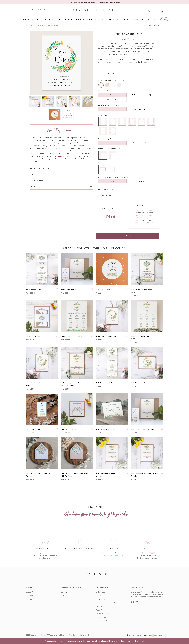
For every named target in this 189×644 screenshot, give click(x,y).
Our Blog (29, 599)
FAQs (154, 19)
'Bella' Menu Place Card (105, 430)
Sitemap (29, 603)
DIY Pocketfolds (130, 19)
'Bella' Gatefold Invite (69, 290)
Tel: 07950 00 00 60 (148, 553)
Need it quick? (101, 599)
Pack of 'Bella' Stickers (105, 290)
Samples (145, 19)
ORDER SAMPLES (39, 10)
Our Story (29, 596)
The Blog (165, 19)
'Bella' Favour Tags (33, 430)
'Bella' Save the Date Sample (142, 383)
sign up (137, 602)
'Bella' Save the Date (53, 25)
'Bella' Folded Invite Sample (107, 383)
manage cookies (132, 641)
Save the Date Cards (52, 19)
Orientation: (103, 163)
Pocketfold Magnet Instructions (107, 603)
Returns (64, 596)
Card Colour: (103, 80)
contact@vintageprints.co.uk (113, 556)
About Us (24, 19)
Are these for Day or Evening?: (110, 177)
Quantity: (104, 208)
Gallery (36, 19)
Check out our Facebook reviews (79, 553)
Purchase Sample (152, 25)
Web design (73, 635)
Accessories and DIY (110, 19)
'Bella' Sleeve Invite (33, 336)
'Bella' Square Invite (69, 430)
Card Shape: (103, 115)
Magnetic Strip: (104, 139)
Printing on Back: (105, 105)
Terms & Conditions (103, 621)
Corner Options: (104, 149)
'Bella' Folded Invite (33, 290)
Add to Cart (128, 236)
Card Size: (102, 91)
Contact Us (30, 592)
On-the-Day (92, 19)
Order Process (101, 592)
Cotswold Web (84, 635)
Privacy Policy (101, 617)
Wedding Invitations (74, 19)
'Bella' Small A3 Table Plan (71, 336)
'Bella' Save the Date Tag (106, 336)
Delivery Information (103, 614)
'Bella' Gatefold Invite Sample (142, 430)
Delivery (64, 592)
